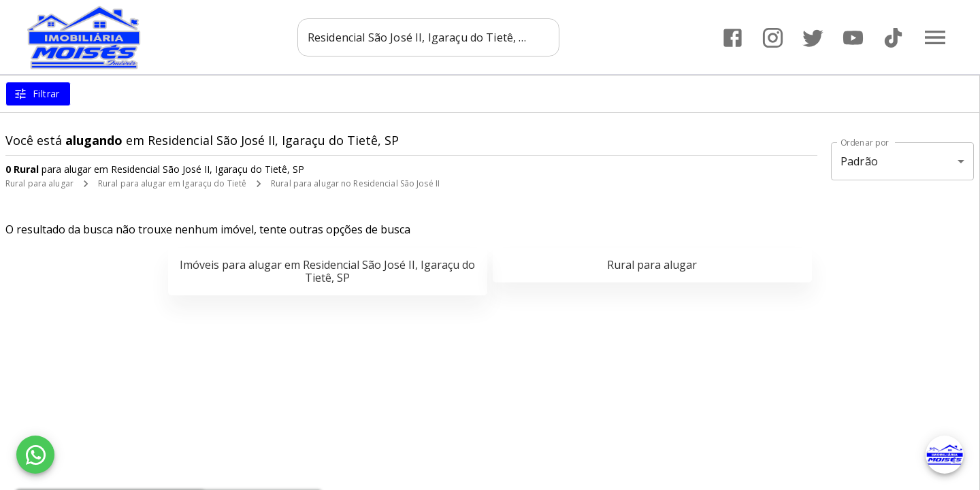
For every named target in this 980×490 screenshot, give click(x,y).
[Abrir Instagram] (773, 38)
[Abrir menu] (935, 37)
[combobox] (428, 37)
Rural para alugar (39, 183)
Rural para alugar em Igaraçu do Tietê (172, 183)
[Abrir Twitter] (813, 38)
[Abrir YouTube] (853, 38)
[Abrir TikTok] (893, 38)
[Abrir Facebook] (733, 38)
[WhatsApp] (35, 455)
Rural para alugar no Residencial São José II (355, 183)
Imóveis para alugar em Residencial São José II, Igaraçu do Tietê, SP (327, 271)
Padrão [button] (859, 161)
